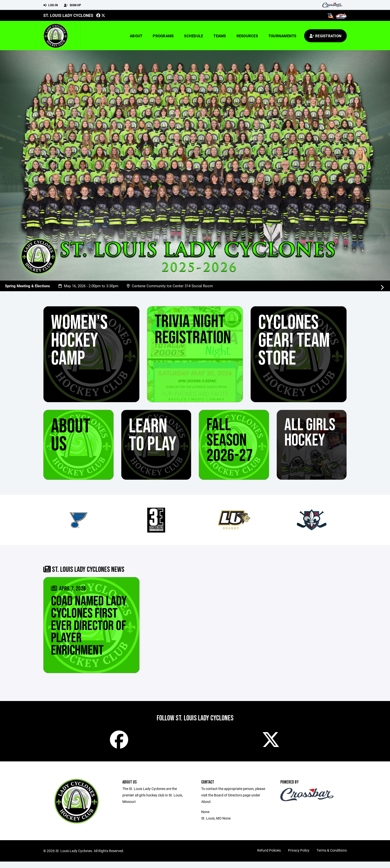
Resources (247, 36)
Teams (220, 36)
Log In (50, 5)
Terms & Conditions (332, 857)
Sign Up (73, 5)
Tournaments (282, 36)
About (136, 36)
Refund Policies (269, 857)
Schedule (194, 36)
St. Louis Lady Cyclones (68, 15)
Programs (163, 36)
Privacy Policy (299, 857)
